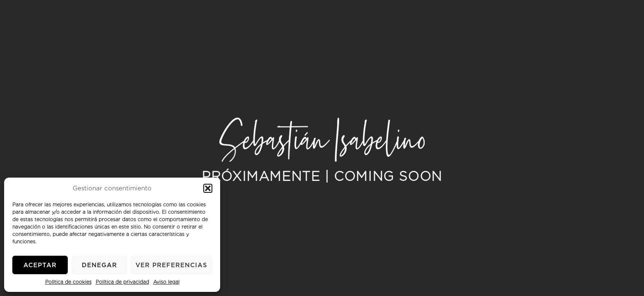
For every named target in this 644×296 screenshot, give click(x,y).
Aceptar (40, 265)
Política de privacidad (122, 282)
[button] (208, 188)
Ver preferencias (171, 265)
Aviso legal (166, 282)
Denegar (99, 265)
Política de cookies (68, 282)
